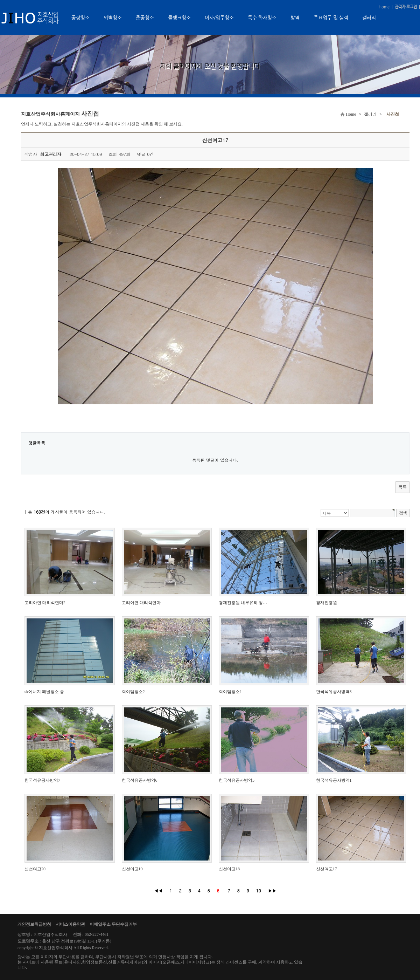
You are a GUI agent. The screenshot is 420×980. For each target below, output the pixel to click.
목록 (402, 487)
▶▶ (272, 890)
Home (384, 7)
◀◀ (158, 890)
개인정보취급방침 (34, 924)
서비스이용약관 (70, 924)
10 (259, 890)
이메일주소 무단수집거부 (113, 924)
